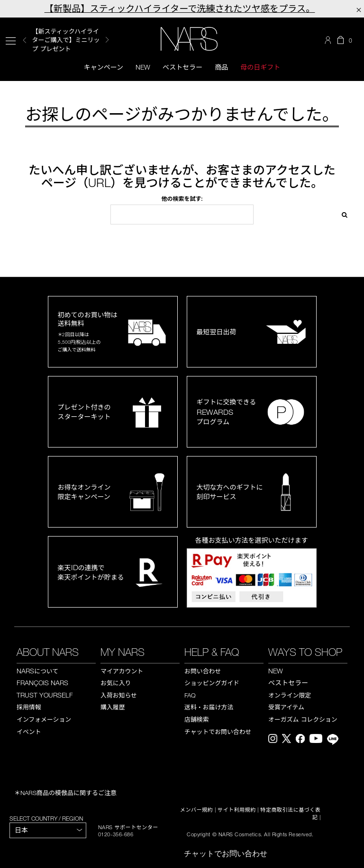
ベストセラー (182, 67)
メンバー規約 (196, 810)
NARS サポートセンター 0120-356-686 (128, 831)
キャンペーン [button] (104, 67)
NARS (37, 671)
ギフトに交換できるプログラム (227, 412)
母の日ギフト (260, 67)
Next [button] (107, 40)
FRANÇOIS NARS (42, 683)
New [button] (143, 67)
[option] (72, 40)
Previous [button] (25, 40)
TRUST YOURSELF (45, 695)
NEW (276, 671)
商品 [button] (221, 67)
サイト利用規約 (237, 810)
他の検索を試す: (182, 198)
